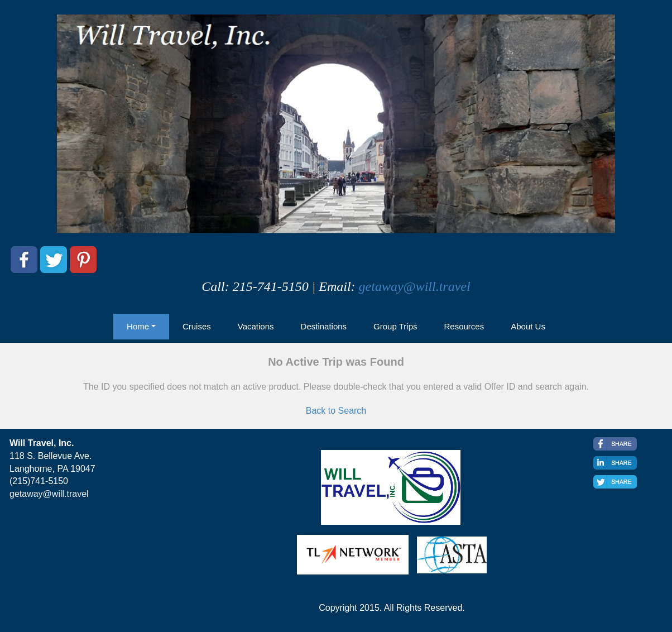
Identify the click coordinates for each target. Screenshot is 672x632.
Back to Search (336, 411)
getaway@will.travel (415, 286)
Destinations (324, 326)
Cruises (197, 326)
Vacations (256, 326)
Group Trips (395, 326)
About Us (528, 326)
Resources (464, 326)
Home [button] (138, 326)
